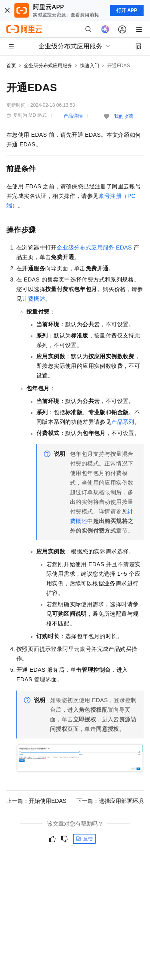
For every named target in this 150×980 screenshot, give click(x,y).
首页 (11, 66)
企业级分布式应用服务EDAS (94, 247)
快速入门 (90, 66)
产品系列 (123, 422)
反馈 (84, 839)
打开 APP (127, 10)
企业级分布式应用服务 (48, 66)
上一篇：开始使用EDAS (36, 801)
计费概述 (34, 299)
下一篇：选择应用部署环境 (110, 801)
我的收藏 (124, 116)
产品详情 (73, 116)
